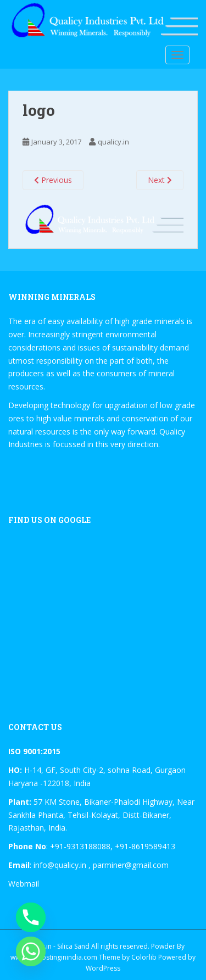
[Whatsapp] (31, 951)
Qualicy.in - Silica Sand (55, 946)
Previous (53, 180)
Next (160, 180)
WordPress (103, 968)
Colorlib (144, 957)
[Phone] (31, 917)
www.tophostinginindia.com (54, 957)
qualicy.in (113, 142)
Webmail (24, 884)
